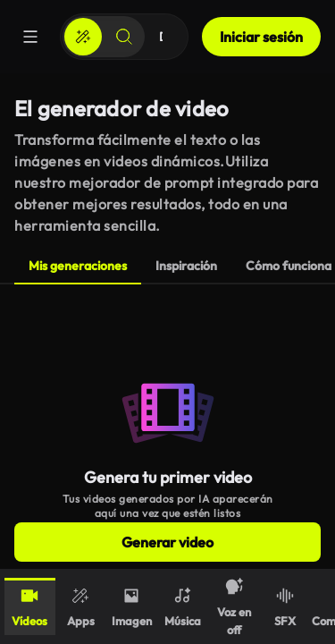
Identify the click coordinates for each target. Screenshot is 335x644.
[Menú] (30, 37)
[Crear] (83, 37)
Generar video (167, 542)
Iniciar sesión (261, 37)
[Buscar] (124, 37)
